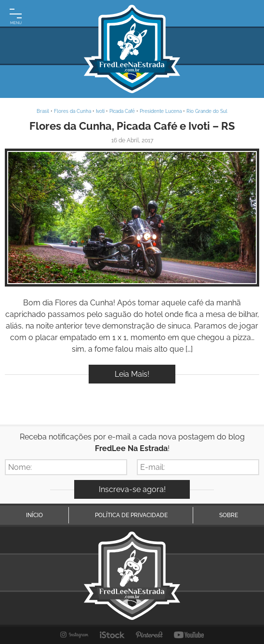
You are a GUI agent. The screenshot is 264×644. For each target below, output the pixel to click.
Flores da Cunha (73, 111)
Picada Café (122, 111)
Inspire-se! (132, 217)
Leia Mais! (132, 374)
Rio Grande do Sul (207, 111)
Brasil (43, 111)
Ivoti (100, 111)
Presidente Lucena (161, 111)
